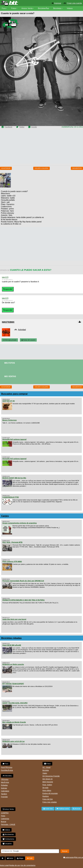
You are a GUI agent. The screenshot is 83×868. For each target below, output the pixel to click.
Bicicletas (58, 8)
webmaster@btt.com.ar (73, 857)
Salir (30, 858)
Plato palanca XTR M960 (12, 562)
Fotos (14, 8)
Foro (4, 8)
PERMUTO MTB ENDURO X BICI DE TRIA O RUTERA (23, 600)
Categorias (5, 819)
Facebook (8, 127)
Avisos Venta (27, 8)
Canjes (5, 516)
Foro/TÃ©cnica (7, 767)
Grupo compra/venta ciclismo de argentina (20, 523)
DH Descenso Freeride (51, 776)
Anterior (6, 168)
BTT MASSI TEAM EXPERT (13, 684)
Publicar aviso (63, 809)
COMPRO (5, 813)
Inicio (10, 858)
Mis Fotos (10, 363)
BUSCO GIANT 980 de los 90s (14, 478)
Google (34, 127)
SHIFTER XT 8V (9, 401)
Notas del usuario (28, 340)
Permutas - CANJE (8, 824)
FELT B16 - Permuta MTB (12, 542)
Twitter (22, 127)
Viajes (45, 773)
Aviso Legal (4, 865)
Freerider (4, 797)
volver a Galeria (41, 168)
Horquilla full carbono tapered (14, 439)
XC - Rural (46, 767)
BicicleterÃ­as (43, 8)
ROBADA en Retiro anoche (13, 664)
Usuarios (7, 844)
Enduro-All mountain (50, 793)
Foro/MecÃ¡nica (7, 770)
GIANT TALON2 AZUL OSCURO (15, 703)
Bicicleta (7, 776)
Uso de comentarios (28, 865)
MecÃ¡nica (5, 782)
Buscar (4, 822)
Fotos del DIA (48, 799)
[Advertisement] (41, 147)
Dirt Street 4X (48, 779)
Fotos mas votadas (50, 802)
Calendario (5, 791)
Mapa (20, 858)
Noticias (4, 788)
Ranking (46, 796)
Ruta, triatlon (47, 785)
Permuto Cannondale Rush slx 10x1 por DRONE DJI (23, 581)
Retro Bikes (47, 791)
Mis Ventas (10, 376)
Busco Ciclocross (10, 420)
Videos (70, 8)
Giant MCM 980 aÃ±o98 (12, 645)
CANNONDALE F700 (11, 497)
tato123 (5, 277)
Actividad (22, 330)
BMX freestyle (48, 782)
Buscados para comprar (14, 394)
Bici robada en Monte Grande (14, 722)
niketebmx (8, 322)
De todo (45, 788)
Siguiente (77, 168)
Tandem (4, 794)
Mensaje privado (10, 340)
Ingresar (58, 3)
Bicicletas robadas (11, 638)
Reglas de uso (15, 865)
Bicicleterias (8, 834)
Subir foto (48, 809)
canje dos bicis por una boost (14, 619)
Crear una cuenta (74, 3)
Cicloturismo (8, 839)
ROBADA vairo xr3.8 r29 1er (14, 741)
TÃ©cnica (5, 779)
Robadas (4, 785)
